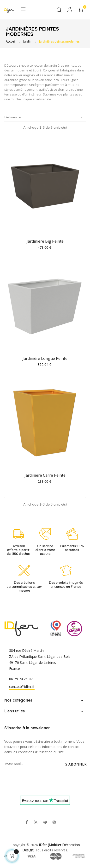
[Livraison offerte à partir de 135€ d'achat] (18, 534)
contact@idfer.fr (22, 687)
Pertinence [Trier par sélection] (45, 117)
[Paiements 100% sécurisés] (72, 534)
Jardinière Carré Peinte (45, 475)
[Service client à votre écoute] (45, 534)
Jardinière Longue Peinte (45, 358)
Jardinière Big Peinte (45, 241)
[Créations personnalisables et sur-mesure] (24, 570)
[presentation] (43, 780)
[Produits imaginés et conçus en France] (66, 570)
